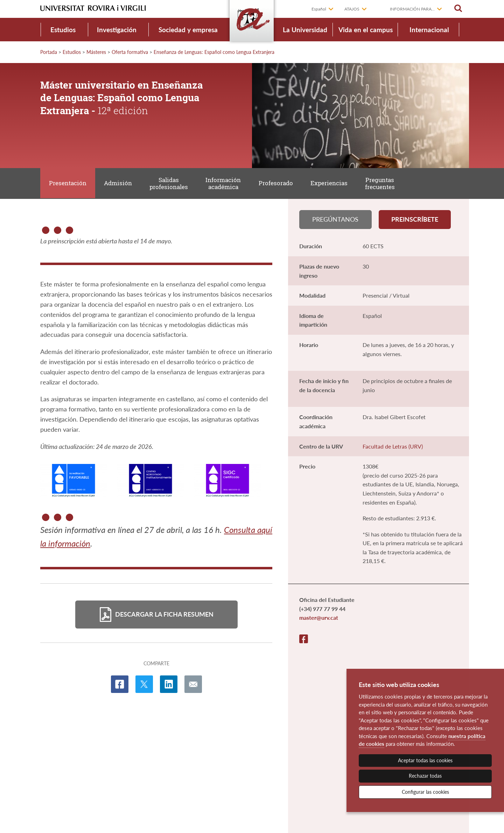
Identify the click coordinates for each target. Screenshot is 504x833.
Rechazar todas (425, 776)
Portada (49, 52)
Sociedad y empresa (188, 30)
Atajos (352, 9)
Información (225, 184)
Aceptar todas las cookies (425, 760)
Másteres (96, 52)
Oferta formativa (130, 52)
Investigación (117, 30)
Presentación (68, 183)
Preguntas (382, 184)
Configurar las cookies (425, 792)
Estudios (63, 30)
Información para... (412, 9)
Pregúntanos (335, 220)
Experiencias (331, 183)
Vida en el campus (366, 30)
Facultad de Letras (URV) (393, 447)
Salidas (170, 184)
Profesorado (277, 183)
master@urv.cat (319, 619)
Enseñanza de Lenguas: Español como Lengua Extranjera (214, 52)
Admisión (119, 183)
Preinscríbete (415, 220)
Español (319, 9)
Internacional (429, 30)
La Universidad (305, 30)
